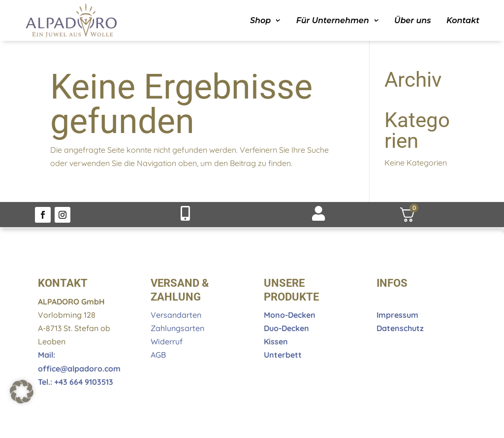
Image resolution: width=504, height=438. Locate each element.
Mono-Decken (290, 315)
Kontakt (463, 20)
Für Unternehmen (333, 20)
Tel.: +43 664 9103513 (76, 382)
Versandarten (176, 315)
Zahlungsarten (177, 328)
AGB (158, 355)
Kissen (276, 341)
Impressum (397, 315)
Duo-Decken (286, 328)
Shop (260, 20)
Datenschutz (400, 328)
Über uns (412, 20)
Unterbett (283, 355)
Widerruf (167, 341)
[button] (22, 392)
